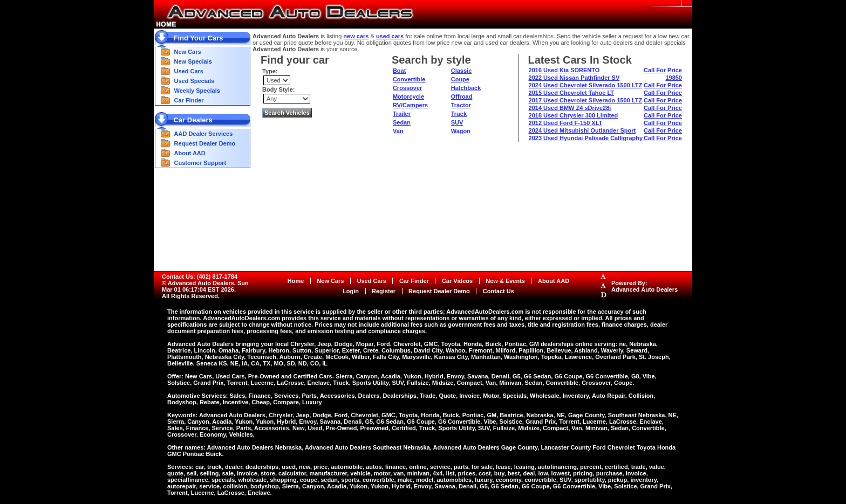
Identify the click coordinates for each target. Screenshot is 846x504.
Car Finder (189, 100)
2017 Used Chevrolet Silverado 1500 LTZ (586, 100)
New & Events (505, 281)
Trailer (402, 114)
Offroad (462, 96)
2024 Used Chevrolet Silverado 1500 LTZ (586, 85)
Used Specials (195, 81)
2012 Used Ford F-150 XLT (566, 123)
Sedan (402, 122)
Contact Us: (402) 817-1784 (200, 277)
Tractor (461, 105)
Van (398, 131)
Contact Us (499, 291)
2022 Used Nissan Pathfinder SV (574, 78)
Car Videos (457, 281)
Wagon (461, 131)
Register (384, 291)
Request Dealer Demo (205, 143)
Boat (399, 71)
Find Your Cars (199, 38)
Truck (459, 114)
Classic (462, 71)
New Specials (193, 61)
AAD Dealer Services (204, 134)
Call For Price (663, 70)
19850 (674, 78)
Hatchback (466, 88)
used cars (390, 36)
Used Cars (189, 71)
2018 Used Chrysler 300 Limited (574, 115)
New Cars (188, 52)
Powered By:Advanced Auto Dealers (644, 286)
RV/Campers (410, 105)
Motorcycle (408, 96)
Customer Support (200, 163)
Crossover (407, 88)
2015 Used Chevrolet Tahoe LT (572, 93)
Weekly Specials (197, 91)
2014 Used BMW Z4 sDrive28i (570, 108)
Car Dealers (193, 120)
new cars (356, 36)
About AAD (190, 153)
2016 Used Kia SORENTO (564, 70)
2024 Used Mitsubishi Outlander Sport (582, 130)
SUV (457, 122)
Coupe (460, 79)
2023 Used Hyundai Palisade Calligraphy (586, 138)
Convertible (409, 79)
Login (351, 291)
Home (296, 281)
